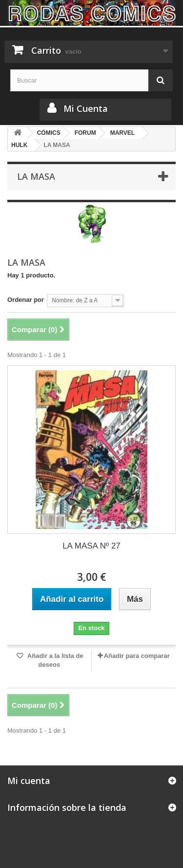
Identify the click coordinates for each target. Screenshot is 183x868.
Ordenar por (26, 300)
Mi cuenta (29, 781)
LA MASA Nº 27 (91, 546)
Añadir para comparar (137, 656)
